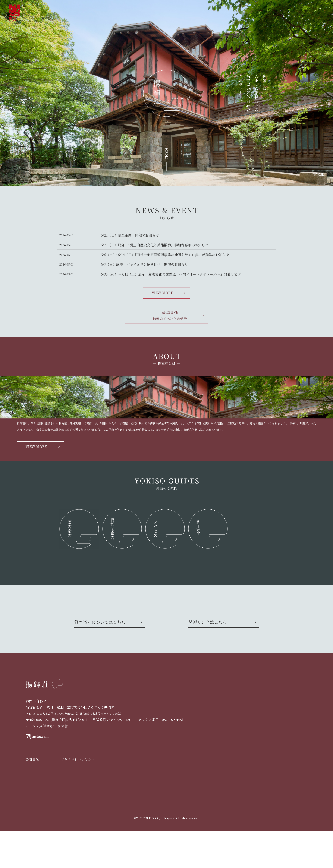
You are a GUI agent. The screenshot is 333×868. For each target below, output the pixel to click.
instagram (37, 774)
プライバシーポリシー (78, 797)
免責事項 (32, 797)
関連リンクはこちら (208, 659)
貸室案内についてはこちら (100, 659)
